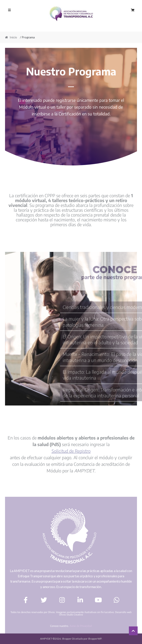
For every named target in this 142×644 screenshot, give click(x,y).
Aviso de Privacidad (81, 626)
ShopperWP (95, 639)
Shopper (67, 639)
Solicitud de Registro (71, 451)
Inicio (13, 37)
